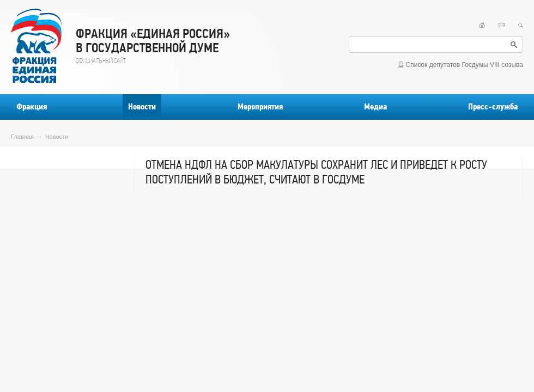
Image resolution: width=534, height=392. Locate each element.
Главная (22, 137)
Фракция (32, 107)
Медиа (375, 107)
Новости (142, 107)
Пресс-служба (493, 107)
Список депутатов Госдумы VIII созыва (465, 65)
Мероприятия (260, 107)
